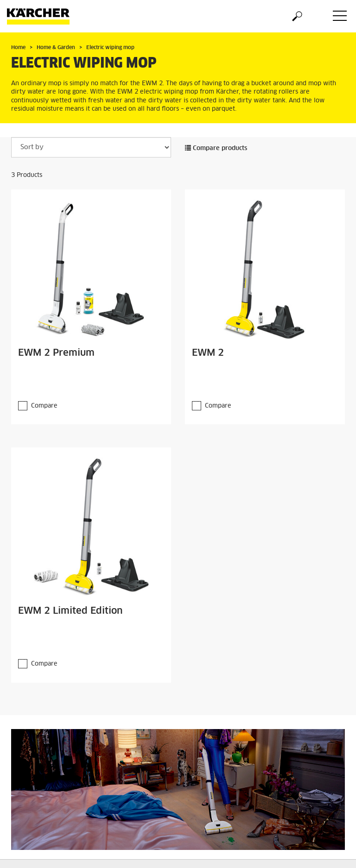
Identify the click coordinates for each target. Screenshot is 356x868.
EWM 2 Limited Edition (70, 611)
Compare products (216, 148)
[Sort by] (91, 147)
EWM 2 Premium (56, 353)
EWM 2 (208, 353)
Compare (44, 406)
